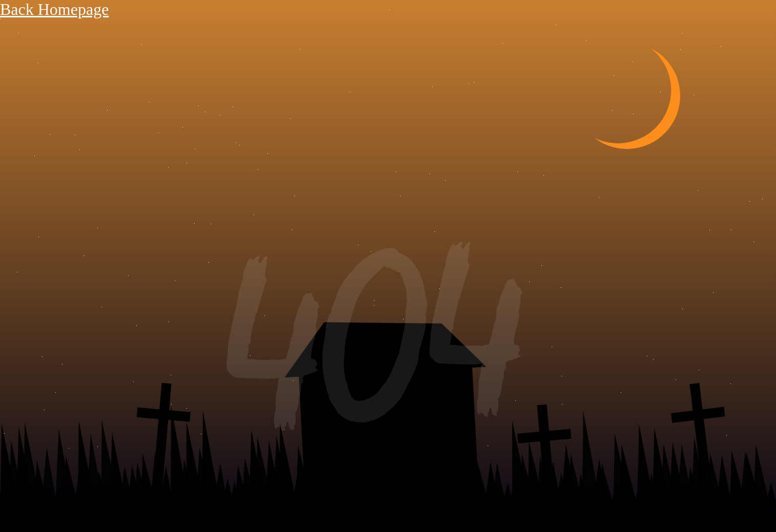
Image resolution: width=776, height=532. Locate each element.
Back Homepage (54, 9)
